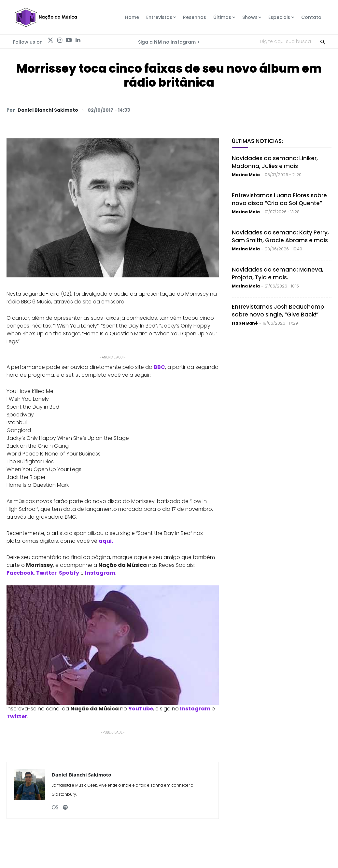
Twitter (46, 573)
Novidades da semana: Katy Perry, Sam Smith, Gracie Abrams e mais (280, 236)
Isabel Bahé (245, 323)
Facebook (20, 573)
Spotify (69, 573)
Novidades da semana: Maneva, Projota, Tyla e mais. (278, 273)
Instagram (100, 573)
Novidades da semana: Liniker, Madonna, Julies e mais (275, 162)
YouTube (141, 709)
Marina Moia (246, 175)
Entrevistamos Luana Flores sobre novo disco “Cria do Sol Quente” (279, 199)
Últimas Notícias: (257, 141)
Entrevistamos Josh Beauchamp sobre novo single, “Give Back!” (278, 311)
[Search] (323, 41)
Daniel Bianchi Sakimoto (48, 110)
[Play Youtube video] (113, 645)
